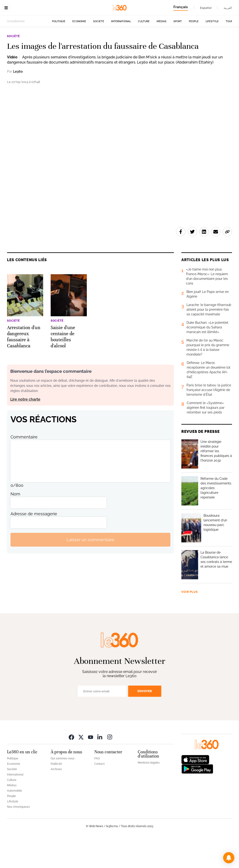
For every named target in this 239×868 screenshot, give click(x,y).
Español (206, 8)
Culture (144, 51)
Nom (15, 523)
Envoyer (145, 720)
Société (99, 51)
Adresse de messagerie (34, 543)
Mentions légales (149, 792)
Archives (56, 799)
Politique (59, 51)
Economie (79, 51)
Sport (178, 51)
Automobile (14, 820)
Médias (162, 51)
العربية (228, 8)
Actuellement (16, 51)
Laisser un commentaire (91, 569)
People (194, 51)
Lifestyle (212, 51)
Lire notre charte (25, 429)
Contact (99, 793)
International (121, 51)
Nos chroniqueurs (18, 836)
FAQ (97, 788)
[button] (229, 858)
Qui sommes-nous (63, 788)
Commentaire (24, 466)
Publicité (56, 793)
